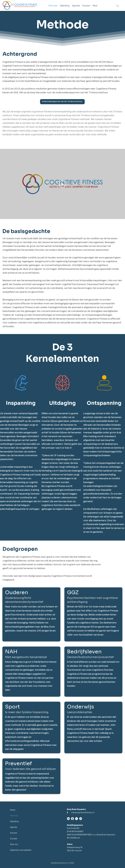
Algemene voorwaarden (16, 850)
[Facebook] (72, 819)
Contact (14, 838)
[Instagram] (81, 819)
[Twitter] (77, 819)
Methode (14, 816)
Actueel (14, 833)
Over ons (14, 844)
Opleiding (14, 821)
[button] (118, 5)
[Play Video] (62, 184)
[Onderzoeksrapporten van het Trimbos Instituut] (62, 102)
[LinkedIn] (68, 819)
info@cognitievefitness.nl (81, 812)
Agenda (14, 827)
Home (13, 810)
